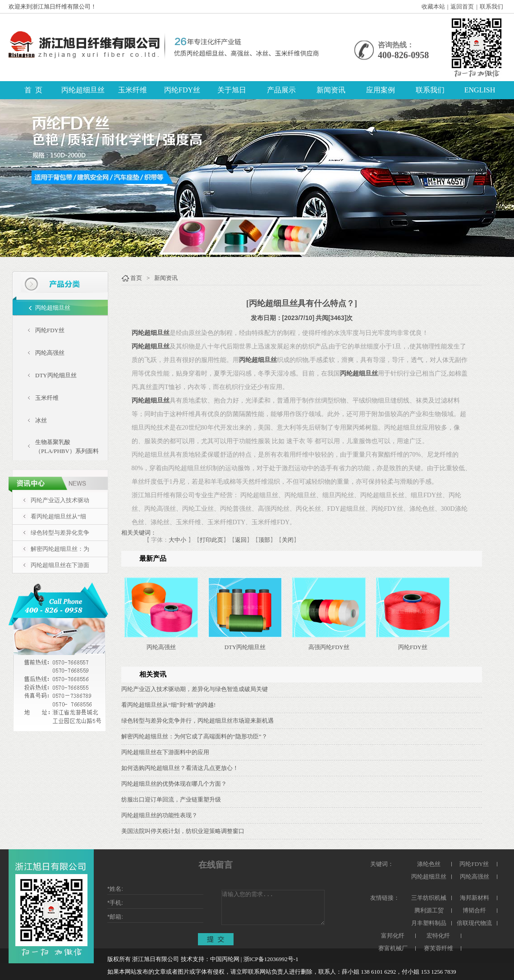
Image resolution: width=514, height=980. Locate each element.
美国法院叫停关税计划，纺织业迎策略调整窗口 (183, 831)
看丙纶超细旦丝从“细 (58, 516)
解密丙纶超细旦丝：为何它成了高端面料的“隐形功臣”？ (194, 736)
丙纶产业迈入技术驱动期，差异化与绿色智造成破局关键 (195, 689)
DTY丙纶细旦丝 (56, 375)
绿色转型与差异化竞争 (60, 533)
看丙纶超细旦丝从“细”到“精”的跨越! (168, 705)
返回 (241, 540)
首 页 (33, 90)
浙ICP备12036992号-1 (271, 959)
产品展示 (281, 90)
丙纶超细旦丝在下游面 (60, 565)
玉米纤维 (133, 90)
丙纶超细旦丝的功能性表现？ (159, 815)
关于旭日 (232, 90)
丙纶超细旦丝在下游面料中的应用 (165, 752)
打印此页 (211, 540)
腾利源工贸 (429, 910)
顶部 (264, 540)
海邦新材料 (475, 898)
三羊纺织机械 (429, 898)
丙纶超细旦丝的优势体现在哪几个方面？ (174, 784)
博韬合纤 (474, 910)
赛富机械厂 (393, 948)
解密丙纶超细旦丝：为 (60, 549)
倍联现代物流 (474, 923)
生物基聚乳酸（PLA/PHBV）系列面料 (67, 446)
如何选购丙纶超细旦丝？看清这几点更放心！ (180, 768)
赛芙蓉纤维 (438, 948)
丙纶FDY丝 (182, 90)
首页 (136, 278)
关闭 (288, 540)
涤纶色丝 (429, 864)
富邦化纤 (393, 936)
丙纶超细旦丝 (83, 90)
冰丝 (41, 420)
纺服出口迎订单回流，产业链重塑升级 (171, 799)
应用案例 (381, 90)
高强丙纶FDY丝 (329, 647)
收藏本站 (433, 7)
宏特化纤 (438, 936)
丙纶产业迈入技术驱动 (60, 500)
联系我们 (491, 7)
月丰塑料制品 (429, 923)
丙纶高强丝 (50, 353)
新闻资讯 (331, 90)
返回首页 (462, 7)
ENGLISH (480, 90)
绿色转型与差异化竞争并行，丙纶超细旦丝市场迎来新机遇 (197, 721)
